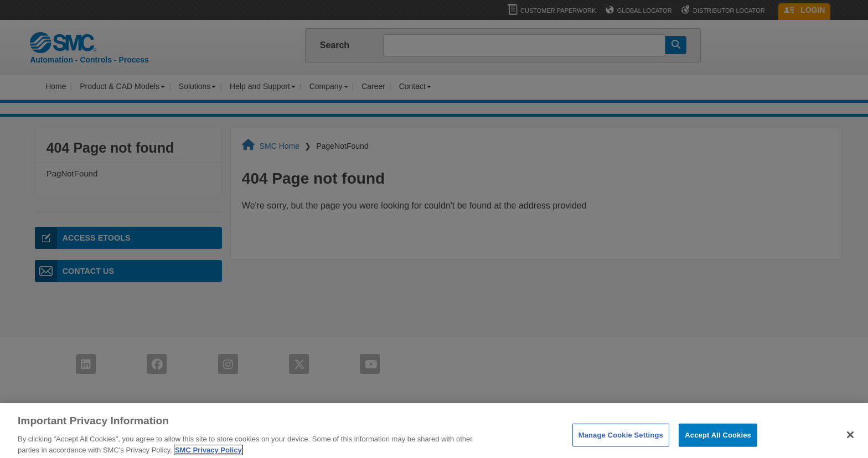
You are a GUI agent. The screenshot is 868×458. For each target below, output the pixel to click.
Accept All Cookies (718, 446)
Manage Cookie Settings (621, 446)
